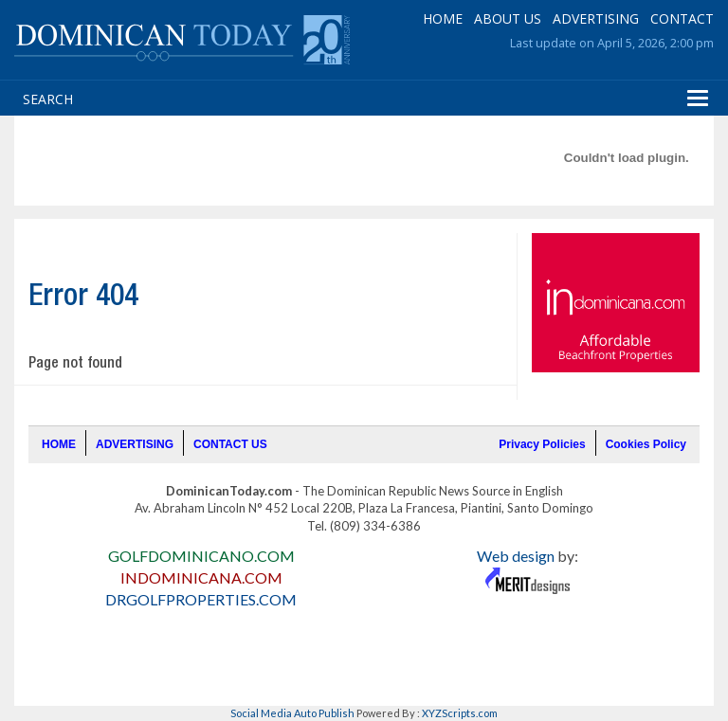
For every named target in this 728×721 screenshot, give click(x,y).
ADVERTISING (596, 18)
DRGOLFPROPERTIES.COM (201, 599)
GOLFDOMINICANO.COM (201, 556)
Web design (516, 556)
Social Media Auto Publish (292, 713)
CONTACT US (230, 444)
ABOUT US (508, 18)
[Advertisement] (365, 157)
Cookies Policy (646, 444)
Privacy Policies (542, 444)
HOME (443, 18)
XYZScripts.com (460, 713)
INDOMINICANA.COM (201, 577)
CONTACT (682, 18)
